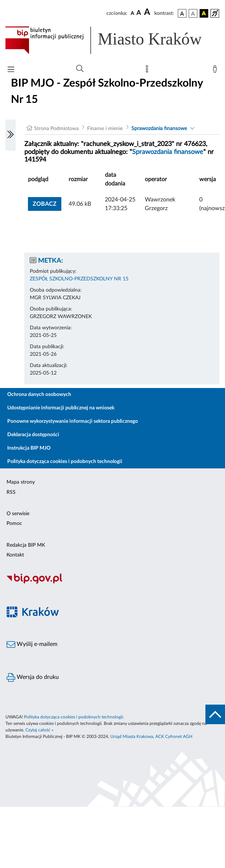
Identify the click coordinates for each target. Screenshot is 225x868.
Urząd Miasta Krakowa (132, 736)
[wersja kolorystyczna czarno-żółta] (204, 13)
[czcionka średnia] (139, 13)
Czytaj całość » (39, 730)
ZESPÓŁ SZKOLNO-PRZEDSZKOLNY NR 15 (79, 279)
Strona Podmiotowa (56, 129)
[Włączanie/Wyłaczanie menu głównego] (11, 70)
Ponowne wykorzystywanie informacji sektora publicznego (73, 421)
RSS (11, 492)
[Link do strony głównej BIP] (112, 40)
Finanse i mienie (105, 129)
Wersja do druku (33, 677)
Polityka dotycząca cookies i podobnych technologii (65, 462)
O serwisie (18, 514)
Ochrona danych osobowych (39, 395)
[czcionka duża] (148, 12)
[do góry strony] (215, 714)
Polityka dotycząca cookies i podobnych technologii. (74, 717)
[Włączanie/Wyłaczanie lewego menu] (11, 135)
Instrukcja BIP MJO (29, 448)
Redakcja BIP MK (26, 545)
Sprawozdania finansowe (159, 129)
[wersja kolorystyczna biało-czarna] (193, 13)
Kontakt (15, 555)
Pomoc (14, 523)
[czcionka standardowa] (132, 13)
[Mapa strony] (148, 71)
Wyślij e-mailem (32, 644)
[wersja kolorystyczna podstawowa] (182, 13)
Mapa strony (21, 482)
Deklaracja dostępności (33, 435)
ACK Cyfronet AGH (174, 736)
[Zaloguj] (216, 71)
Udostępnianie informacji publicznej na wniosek (61, 408)
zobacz (45, 204)
